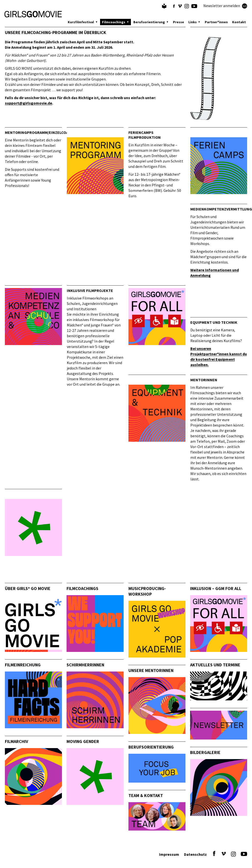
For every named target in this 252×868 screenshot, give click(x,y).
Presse (178, 22)
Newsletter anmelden (225, 6)
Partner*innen (216, 22)
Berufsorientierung (149, 22)
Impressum (169, 854)
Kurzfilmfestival (81, 22)
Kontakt (239, 22)
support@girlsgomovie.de (29, 103)
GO (245, 6)
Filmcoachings (114, 22)
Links (193, 22)
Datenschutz (195, 854)
